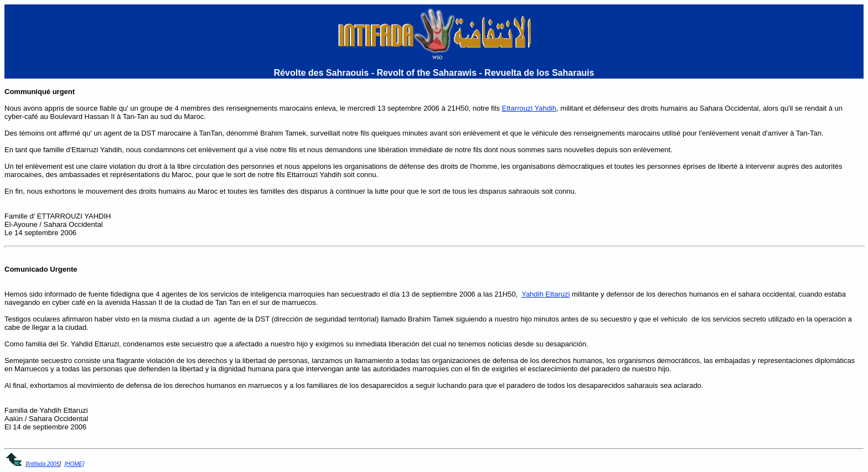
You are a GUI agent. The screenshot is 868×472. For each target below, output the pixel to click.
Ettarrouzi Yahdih (529, 108)
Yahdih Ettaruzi (546, 294)
